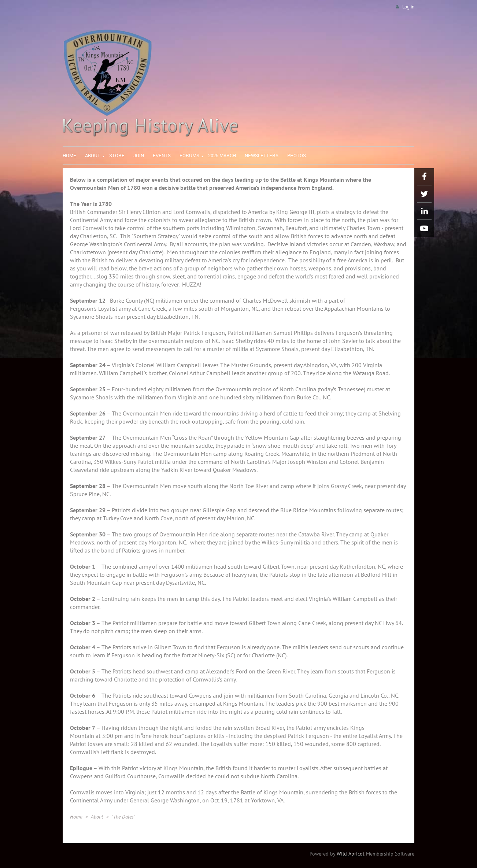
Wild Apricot (351, 854)
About (97, 817)
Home (76, 817)
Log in (408, 7)
